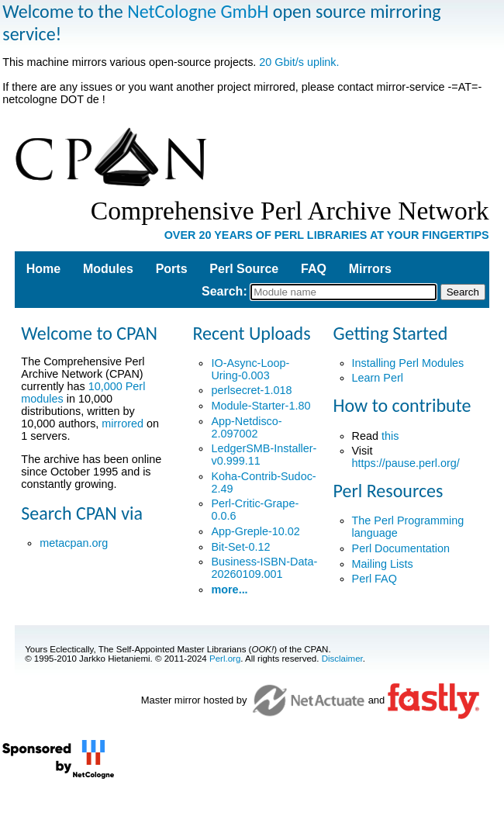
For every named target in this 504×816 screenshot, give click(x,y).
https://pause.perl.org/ (406, 463)
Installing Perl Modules (408, 363)
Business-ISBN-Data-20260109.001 (264, 568)
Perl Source (244, 269)
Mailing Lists (383, 564)
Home (43, 269)
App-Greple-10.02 (255, 531)
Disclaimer (342, 659)
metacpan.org (74, 543)
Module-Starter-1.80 (261, 406)
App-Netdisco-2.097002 (246, 427)
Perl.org (225, 659)
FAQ (314, 269)
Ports (172, 269)
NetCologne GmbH (198, 11)
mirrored (123, 424)
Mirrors (370, 269)
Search (222, 291)
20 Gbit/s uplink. (299, 62)
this (390, 436)
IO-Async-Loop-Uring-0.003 (250, 369)
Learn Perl (378, 378)
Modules (108, 269)
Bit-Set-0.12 (240, 547)
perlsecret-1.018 (251, 390)
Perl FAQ (375, 579)
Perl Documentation (401, 548)
